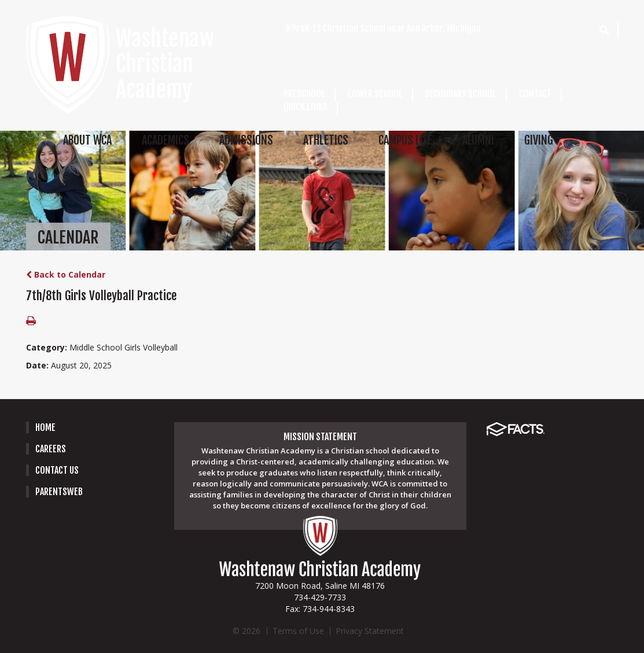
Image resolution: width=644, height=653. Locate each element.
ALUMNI (478, 140)
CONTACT (535, 94)
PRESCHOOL (304, 94)
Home (45, 427)
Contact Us (57, 470)
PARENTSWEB (59, 492)
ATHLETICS (326, 140)
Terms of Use (298, 631)
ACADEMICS (165, 140)
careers (51, 449)
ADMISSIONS (246, 140)
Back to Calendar (66, 274)
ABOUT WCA (87, 140)
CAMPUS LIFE (405, 140)
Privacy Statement (370, 631)
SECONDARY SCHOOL (461, 94)
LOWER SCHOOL (375, 94)
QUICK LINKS (306, 107)
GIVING (539, 140)
